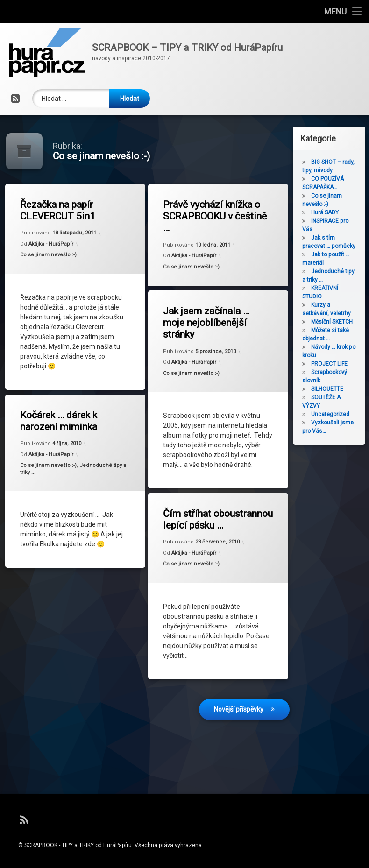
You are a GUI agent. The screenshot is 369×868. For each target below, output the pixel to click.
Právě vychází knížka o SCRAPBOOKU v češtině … (218, 215)
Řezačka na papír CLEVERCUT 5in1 (60, 212)
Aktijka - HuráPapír (53, 245)
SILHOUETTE (345, 389)
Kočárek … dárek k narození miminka (62, 421)
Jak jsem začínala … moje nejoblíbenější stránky (209, 323)
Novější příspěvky (239, 666)
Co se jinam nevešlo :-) (51, 256)
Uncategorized (348, 414)
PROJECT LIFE (348, 364)
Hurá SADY (343, 212)
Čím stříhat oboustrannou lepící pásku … (213, 505)
